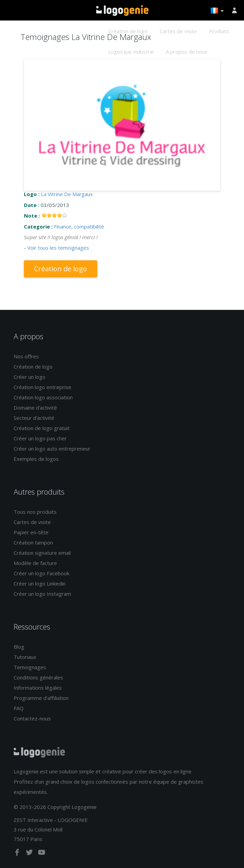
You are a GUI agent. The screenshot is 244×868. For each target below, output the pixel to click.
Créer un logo (30, 377)
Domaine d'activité (35, 408)
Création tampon (33, 542)
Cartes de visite (178, 31)
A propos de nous (187, 52)
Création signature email (42, 553)
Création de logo (128, 31)
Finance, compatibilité (79, 226)
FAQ (19, 708)
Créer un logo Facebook (41, 573)
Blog (19, 647)
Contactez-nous (32, 718)
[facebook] (18, 854)
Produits (219, 31)
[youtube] (42, 854)
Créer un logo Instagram (42, 594)
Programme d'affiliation (41, 698)
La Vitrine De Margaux (67, 194)
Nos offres (26, 356)
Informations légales (38, 688)
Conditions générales (38, 677)
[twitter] (30, 854)
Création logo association (43, 397)
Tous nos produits (35, 512)
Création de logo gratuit (42, 428)
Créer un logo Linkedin (40, 583)
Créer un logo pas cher (40, 438)
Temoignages (30, 667)
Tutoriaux (25, 657)
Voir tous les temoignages (58, 248)
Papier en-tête (31, 532)
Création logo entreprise (42, 387)
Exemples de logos (36, 459)
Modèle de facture (35, 563)
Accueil (122, 11)
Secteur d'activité (34, 418)
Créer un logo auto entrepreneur (52, 449)
